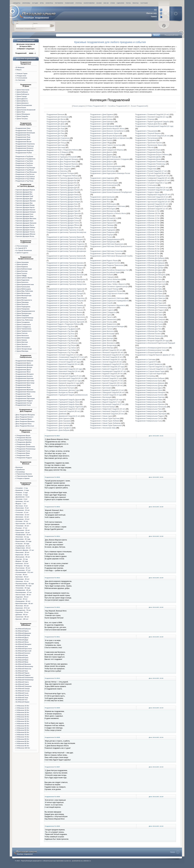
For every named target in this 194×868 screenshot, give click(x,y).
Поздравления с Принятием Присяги (148, 143)
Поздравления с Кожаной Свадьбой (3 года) (106, 378)
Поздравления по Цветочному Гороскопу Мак (63, 277)
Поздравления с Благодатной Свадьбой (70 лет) (64, 376)
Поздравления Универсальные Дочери (149, 386)
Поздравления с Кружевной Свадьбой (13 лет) (107, 390)
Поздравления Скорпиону (25, 144)
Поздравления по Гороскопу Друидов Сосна (63, 221)
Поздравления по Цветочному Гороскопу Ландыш (65, 268)
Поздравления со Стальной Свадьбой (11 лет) (152, 369)
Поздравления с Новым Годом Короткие (105, 418)
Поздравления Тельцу (24, 130)
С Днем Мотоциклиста (24, 300)
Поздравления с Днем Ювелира (102, 348)
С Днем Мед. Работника (24, 291)
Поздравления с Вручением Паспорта (60, 388)
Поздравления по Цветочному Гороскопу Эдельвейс (66, 322)
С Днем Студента (22, 253)
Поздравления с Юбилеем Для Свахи (149, 315)
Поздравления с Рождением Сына (148, 166)
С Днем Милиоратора (23, 296)
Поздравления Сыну (23, 405)
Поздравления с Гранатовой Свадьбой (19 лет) (64, 409)
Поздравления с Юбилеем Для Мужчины (150, 296)
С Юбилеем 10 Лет (22, 706)
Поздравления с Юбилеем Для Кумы (149, 289)
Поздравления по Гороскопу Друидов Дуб (62, 188)
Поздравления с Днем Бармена (102, 115)
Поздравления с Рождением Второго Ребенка (152, 155)
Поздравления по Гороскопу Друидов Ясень (63, 228)
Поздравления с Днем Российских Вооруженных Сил (109, 270)
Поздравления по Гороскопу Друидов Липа (62, 206)
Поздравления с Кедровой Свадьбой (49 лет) (107, 374)
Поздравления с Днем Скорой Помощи (104, 289)
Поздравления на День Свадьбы (58, 169)
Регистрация (20, 29)
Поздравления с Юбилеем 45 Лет (147, 232)
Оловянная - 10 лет (23, 510)
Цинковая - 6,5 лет (22, 501)
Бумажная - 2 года (22, 490)
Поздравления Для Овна (56, 131)
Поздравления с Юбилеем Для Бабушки (150, 258)
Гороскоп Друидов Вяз (24, 194)
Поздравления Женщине (25, 374)
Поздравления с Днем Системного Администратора (109, 287)
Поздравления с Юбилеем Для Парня (149, 303)
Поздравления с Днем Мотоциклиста (104, 218)
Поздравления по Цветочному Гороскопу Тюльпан (65, 310)
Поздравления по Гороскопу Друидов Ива (62, 192)
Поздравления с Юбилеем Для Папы (149, 301)
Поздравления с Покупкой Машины (148, 133)
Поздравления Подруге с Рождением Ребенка (63, 324)
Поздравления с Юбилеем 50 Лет (147, 235)
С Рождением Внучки (23, 438)
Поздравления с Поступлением (147, 138)
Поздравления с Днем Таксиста (102, 317)
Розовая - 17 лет (22, 528)
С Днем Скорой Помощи (24, 318)
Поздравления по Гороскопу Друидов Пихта (63, 216)
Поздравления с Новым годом (101, 416)
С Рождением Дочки (23, 444)
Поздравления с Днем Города (101, 148)
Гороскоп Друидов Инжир (25, 205)
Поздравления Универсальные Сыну (149, 421)
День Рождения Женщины (25, 415)
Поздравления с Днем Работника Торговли (106, 254)
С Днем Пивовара (22, 302)
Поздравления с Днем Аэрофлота (59, 428)
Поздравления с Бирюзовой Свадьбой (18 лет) (64, 371)
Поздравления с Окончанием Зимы (103, 428)
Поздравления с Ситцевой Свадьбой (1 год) (151, 183)
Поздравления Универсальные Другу (149, 388)
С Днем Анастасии (22, 90)
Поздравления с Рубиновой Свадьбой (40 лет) (152, 176)
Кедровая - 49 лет (22, 597)
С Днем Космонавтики (24, 105)
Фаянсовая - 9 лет (22, 508)
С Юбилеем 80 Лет (22, 739)
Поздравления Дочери (24, 367)
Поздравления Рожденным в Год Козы (61, 334)
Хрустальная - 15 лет (23, 524)
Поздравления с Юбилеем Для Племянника (151, 305)
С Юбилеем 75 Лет (22, 737)
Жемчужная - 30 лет (23, 557)
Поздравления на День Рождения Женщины (63, 159)
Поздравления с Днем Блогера (101, 119)
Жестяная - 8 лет (22, 506)
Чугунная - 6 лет (21, 499)
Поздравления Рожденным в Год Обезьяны (62, 343)
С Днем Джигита (22, 99)
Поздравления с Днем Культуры (102, 199)
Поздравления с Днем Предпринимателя (105, 239)
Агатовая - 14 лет (22, 521)
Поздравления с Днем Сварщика (102, 277)
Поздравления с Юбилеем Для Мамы (149, 291)
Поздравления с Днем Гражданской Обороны (107, 150)
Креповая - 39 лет (22, 577)
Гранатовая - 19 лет (23, 532)
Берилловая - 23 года (23, 541)
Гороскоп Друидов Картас (25, 207)
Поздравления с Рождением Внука (148, 150)
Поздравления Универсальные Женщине (150, 393)
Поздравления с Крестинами (101, 388)
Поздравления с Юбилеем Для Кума (148, 287)
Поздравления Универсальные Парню (149, 411)
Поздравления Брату (23, 363)
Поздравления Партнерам (25, 398)
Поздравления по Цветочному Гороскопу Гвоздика (65, 239)
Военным (19, 467)
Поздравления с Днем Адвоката (58, 418)
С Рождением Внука (23, 436)
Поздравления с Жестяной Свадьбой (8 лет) (106, 357)
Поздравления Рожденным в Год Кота (60, 336)
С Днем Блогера (21, 271)
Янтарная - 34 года (22, 566)
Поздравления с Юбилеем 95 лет (147, 256)
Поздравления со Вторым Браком (147, 353)
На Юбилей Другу (22, 638)
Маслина (26, 218)
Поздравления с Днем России (101, 268)
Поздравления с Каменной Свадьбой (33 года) (107, 367)
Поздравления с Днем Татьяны (101, 322)
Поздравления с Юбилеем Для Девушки (150, 263)
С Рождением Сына (23, 451)
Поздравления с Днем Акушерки (58, 421)
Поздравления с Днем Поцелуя (101, 235)
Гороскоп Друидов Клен (24, 214)
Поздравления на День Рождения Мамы (61, 162)
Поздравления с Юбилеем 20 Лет (147, 221)
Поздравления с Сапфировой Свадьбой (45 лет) (153, 178)
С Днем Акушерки (22, 262)
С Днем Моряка (21, 298)
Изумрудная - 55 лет (23, 601)
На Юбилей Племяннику (24, 677)
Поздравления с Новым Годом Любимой (105, 421)
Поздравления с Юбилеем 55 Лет (147, 237)
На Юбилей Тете (22, 700)
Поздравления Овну (23, 128)
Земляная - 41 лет (22, 581)
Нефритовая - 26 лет (23, 548)
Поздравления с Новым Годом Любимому (105, 423)
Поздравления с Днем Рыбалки (102, 275)
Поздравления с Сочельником (146, 185)
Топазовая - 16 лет (22, 526)
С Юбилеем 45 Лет (22, 724)
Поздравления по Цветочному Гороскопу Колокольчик (66, 258)
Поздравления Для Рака (55, 133)
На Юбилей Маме (22, 660)
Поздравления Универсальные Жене (149, 390)
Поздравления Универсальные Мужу (149, 402)
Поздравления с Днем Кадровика (102, 178)
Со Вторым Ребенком (23, 440)
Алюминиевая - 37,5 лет (24, 572)
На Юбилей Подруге (23, 675)
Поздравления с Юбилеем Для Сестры (149, 322)
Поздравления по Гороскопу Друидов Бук (62, 180)
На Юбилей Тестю (22, 695)
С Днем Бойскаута (22, 94)
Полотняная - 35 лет (23, 568)
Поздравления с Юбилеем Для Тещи (149, 331)
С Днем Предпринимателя (25, 311)
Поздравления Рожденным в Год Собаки (61, 350)
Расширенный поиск (172, 35)
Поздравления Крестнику (25, 381)
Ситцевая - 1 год (22, 488)
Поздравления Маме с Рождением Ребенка (62, 150)
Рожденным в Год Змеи (24, 161)
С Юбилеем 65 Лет (22, 732)
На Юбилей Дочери (23, 635)
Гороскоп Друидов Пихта (25, 225)
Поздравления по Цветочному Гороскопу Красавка (65, 263)
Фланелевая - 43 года (23, 586)
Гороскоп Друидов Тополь (25, 232)
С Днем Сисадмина (23, 322)
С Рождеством (21, 76)
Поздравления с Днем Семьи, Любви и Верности (108, 284)
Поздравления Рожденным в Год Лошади (62, 338)
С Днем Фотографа (23, 338)
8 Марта (18, 70)
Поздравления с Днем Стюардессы (103, 312)
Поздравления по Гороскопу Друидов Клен (62, 204)
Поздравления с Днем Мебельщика (103, 204)
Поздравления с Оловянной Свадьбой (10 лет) (152, 115)
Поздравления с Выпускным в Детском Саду (63, 390)
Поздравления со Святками (145, 360)
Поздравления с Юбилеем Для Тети (148, 329)
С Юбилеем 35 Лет (22, 719)
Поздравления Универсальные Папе (148, 409)
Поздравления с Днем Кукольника (103, 197)
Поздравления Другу (23, 370)
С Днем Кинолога (22, 282)
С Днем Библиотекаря (24, 269)
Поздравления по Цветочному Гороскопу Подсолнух (66, 298)
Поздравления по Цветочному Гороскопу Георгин (64, 242)
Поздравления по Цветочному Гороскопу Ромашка (65, 305)
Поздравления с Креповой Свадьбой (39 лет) (107, 386)
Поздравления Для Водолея (57, 122)
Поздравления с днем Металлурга (103, 209)
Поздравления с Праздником (146, 140)
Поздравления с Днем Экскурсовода (104, 345)
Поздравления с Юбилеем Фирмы (148, 338)
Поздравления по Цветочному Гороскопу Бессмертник (66, 232)
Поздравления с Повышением (146, 131)
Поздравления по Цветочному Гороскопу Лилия (64, 270)
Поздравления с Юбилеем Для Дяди (148, 272)
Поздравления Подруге (24, 401)
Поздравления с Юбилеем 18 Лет (147, 218)
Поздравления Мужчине (24, 390)
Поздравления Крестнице (25, 383)
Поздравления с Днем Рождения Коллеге (105, 263)
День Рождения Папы (23, 424)
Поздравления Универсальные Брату (149, 381)
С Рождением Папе (23, 455)
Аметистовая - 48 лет (23, 595)
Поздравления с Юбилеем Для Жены (149, 277)
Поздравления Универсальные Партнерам (151, 414)
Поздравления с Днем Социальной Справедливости (109, 301)
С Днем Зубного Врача (24, 278)
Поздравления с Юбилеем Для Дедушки (150, 265)
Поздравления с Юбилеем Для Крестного (150, 282)
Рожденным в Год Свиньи (25, 177)
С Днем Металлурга (23, 293)
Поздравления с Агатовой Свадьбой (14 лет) (63, 355)
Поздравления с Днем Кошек (101, 188)
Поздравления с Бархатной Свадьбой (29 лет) (63, 364)
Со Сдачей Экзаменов (24, 250)
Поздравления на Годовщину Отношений (62, 157)
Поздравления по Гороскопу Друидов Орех (62, 211)
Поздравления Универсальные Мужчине (150, 404)
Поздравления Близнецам (25, 133)
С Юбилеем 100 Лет (23, 748)
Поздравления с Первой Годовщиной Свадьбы (152, 122)
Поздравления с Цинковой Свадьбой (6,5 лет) (152, 204)
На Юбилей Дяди (22, 640)
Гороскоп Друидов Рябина (25, 227)
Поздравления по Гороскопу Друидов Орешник (64, 213)
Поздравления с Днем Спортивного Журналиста (108, 305)
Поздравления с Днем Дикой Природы (104, 157)
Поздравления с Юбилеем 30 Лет (147, 225)
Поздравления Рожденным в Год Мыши (61, 341)
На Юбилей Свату (22, 682)
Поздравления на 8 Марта (56, 155)
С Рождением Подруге (24, 458)
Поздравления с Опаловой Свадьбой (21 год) (152, 117)
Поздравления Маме (23, 385)
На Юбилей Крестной (23, 651)
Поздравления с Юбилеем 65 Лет (147, 242)
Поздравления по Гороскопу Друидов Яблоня (63, 225)
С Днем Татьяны (22, 119)
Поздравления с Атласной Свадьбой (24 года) (63, 362)
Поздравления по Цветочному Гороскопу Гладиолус (65, 244)
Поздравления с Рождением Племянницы (150, 164)
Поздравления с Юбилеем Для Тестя (149, 327)
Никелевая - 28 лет (22, 552)
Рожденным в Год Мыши (25, 170)
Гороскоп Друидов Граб (24, 196)
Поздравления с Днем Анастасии (59, 423)
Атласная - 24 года (22, 544)
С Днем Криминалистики (25, 284)
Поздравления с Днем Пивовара (102, 225)
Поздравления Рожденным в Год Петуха (61, 345)
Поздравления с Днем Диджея (101, 155)
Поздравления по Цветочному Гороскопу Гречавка (65, 249)
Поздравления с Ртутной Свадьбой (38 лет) (151, 173)
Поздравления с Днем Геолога (101, 140)
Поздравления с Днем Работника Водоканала (107, 244)
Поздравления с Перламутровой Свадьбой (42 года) (154, 126)
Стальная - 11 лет (22, 512)
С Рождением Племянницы (26, 449)
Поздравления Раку (23, 135)
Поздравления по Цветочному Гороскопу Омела (64, 291)
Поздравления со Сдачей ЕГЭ (146, 362)
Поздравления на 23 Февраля (57, 152)
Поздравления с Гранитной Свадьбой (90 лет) (63, 411)
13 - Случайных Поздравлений (116, 106)
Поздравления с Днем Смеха (101, 296)
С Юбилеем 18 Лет (22, 710)
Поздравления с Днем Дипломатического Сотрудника (110, 159)
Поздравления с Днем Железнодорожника (106, 166)
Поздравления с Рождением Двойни (148, 157)
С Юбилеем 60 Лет (22, 730)
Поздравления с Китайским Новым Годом (105, 376)
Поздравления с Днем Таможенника (103, 320)
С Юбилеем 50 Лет (22, 726)
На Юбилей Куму (22, 655)
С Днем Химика (21, 340)
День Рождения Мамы (24, 419)
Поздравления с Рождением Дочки (148, 159)
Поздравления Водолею (24, 150)
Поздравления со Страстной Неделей (149, 374)
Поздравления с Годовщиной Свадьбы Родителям (65, 407)
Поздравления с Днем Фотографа (102, 334)
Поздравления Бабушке (24, 361)
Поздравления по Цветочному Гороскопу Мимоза (64, 282)
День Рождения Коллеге (24, 417)
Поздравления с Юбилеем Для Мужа (149, 294)
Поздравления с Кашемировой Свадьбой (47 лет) (108, 371)
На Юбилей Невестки (23, 669)
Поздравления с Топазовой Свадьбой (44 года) (152, 190)
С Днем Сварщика (22, 315)
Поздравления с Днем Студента (102, 310)
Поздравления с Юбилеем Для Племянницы (151, 308)
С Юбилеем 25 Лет (22, 715)
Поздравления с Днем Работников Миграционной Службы (111, 256)
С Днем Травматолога (24, 331)
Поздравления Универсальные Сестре (149, 418)
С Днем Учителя (21, 333)
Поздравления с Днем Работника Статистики (107, 251)
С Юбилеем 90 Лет (22, 743)
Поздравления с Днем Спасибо (102, 303)
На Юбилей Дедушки (23, 633)
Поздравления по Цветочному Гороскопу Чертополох (66, 317)
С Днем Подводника (23, 307)
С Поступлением (22, 246)
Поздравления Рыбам (24, 153)
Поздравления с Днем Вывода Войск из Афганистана (110, 138)
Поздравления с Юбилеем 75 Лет (147, 246)
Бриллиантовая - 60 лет (24, 603)
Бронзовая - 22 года (23, 539)
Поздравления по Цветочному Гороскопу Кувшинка (65, 265)
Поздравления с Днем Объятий (102, 221)
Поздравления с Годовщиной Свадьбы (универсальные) (67, 395)
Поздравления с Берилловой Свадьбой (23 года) (64, 369)
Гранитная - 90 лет (22, 617)
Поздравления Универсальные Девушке (150, 383)
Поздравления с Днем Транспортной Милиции (107, 327)
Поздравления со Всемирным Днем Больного (152, 348)
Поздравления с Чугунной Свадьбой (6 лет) (151, 206)
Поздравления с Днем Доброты (102, 162)
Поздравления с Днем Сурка (101, 315)
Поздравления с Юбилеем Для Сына (149, 324)
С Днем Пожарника (23, 309)
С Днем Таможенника (23, 329)
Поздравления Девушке (24, 365)
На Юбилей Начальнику (24, 666)
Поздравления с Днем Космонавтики (103, 185)
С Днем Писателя (22, 304)
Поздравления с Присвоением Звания (149, 145)
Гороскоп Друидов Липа (24, 216)
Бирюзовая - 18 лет (23, 530)
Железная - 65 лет (22, 606)
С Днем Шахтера (22, 342)
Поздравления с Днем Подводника (103, 230)
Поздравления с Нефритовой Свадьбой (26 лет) (108, 409)
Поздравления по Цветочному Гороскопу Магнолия (65, 275)
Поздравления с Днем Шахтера (102, 338)
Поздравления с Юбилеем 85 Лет (147, 251)
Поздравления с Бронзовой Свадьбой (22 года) (64, 381)
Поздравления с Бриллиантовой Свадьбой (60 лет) (65, 378)
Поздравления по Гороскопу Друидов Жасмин (63, 190)
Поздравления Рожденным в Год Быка (61, 327)
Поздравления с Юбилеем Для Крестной (150, 284)
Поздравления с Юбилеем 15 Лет (147, 216)
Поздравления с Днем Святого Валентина (105, 279)
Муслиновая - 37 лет (23, 570)
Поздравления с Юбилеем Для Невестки (150, 298)
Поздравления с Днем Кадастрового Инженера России (110, 173)
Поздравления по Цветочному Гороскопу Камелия (65, 256)
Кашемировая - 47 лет (24, 592)
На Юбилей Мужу (22, 662)
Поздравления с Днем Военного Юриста (105, 133)
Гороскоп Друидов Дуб (24, 199)
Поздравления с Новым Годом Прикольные (106, 425)
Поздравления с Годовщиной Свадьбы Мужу (63, 404)
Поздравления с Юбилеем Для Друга (149, 270)
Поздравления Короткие (24, 378)
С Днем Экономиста (23, 347)
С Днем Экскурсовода (24, 349)
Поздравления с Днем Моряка (101, 216)
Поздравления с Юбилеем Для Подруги (150, 310)
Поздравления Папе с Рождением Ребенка (62, 176)
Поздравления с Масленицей (101, 397)
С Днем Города (21, 96)
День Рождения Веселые (25, 426)
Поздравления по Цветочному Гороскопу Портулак (65, 301)
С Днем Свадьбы (22, 116)
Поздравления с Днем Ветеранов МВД (104, 126)
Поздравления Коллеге (24, 376)
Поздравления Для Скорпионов (58, 138)
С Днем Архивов (22, 264)
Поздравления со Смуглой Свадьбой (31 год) (152, 367)
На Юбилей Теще (22, 698)
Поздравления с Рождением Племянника (150, 162)
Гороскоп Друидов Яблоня (25, 234)
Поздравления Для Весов (56, 119)
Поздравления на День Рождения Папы (61, 166)
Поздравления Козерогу (24, 148)
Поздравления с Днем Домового (102, 164)
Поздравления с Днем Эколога (101, 341)
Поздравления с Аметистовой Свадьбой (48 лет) (64, 360)
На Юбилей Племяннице (25, 680)
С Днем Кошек (21, 108)
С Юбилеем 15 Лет (22, 708)
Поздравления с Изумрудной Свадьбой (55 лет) (107, 364)
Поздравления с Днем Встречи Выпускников (106, 136)
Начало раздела (79, 106)
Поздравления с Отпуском (145, 119)
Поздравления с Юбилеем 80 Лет (147, 249)
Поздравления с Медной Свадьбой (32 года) (106, 400)
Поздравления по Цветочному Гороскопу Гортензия (65, 246)
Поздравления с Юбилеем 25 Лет (147, 223)
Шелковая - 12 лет (22, 517)
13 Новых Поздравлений (95, 106)
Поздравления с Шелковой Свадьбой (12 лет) (152, 209)
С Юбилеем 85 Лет (22, 741)
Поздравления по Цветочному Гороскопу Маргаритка (66, 279)
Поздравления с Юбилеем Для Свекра (149, 317)
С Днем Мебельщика (23, 289)
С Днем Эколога (21, 344)
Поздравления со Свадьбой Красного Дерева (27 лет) (155, 355)
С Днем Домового (22, 103)
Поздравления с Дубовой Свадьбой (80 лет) (106, 350)
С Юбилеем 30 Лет (22, 717)
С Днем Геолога (21, 273)
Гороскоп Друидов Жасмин (26, 201)
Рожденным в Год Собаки (25, 179)
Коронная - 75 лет (22, 612)
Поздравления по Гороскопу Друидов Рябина (63, 218)
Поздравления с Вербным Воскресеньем (61, 386)
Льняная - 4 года (22, 495)
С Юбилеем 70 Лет (22, 735)
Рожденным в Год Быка (24, 156)
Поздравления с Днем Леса (100, 202)
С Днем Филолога (22, 336)
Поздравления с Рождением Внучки (148, 152)
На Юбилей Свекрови (23, 686)
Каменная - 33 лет (22, 563)
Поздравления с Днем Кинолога (102, 180)
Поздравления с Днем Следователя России (106, 291)
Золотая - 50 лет (22, 599)
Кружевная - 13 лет (23, 519)
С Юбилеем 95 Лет (22, 746)
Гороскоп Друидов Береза (25, 190)
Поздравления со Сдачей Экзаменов (149, 364)
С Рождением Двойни (23, 442)
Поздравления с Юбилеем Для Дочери (149, 268)
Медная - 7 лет (21, 504)
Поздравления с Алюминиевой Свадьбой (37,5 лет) (65, 357)
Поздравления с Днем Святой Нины (103, 282)
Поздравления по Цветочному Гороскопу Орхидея (65, 294)
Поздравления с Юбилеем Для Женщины (150, 275)
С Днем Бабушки (22, 92)
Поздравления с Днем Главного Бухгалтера (106, 145)
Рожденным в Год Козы (24, 163)
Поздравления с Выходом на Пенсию (60, 393)
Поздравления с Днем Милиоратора (103, 211)
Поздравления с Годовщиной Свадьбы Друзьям (64, 400)
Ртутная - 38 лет (21, 575)
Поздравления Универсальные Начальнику (151, 407)
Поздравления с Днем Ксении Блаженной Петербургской (111, 192)
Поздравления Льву (23, 137)
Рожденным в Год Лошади (25, 168)
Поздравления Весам (23, 142)
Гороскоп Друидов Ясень (25, 236)
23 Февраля (20, 67)
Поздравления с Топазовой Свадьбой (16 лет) (152, 188)
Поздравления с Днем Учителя (101, 329)
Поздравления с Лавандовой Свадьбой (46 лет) (107, 393)
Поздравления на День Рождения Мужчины (62, 164)
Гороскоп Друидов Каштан (25, 210)
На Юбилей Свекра (23, 689)
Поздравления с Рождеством (146, 169)
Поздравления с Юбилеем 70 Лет (147, 244)
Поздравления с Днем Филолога (102, 331)
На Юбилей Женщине (23, 644)
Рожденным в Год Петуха (25, 174)
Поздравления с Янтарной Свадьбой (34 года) (152, 341)
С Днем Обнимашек (23, 114)
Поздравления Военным (55, 115)
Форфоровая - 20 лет (23, 535)
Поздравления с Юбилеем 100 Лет (148, 213)
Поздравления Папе (23, 394)
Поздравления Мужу (23, 387)
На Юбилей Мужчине (23, 664)
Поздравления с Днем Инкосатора (103, 171)
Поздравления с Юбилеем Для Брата (149, 261)
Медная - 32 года (22, 561)
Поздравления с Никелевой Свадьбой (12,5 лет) (108, 411)
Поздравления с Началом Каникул (103, 407)
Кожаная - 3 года (22, 493)
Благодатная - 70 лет (23, 610)
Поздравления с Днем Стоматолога (103, 308)
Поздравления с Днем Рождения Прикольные (107, 265)
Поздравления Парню (24, 396)
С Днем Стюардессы (23, 327)
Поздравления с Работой (144, 148)
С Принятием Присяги (24, 474)
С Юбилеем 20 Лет (22, 712)
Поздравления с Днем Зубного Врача (104, 169)
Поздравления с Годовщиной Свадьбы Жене (63, 402)
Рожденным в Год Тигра (24, 181)
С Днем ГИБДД (21, 276)
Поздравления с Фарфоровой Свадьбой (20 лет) (153, 195)
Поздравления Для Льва (55, 129)
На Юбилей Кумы (22, 658)
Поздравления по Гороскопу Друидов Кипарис (63, 202)
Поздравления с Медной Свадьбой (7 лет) (106, 402)
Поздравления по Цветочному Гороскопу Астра (64, 230)
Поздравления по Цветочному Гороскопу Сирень (64, 308)
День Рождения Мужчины (25, 421)
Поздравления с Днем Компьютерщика (104, 183)
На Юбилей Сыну (22, 693)
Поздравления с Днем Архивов (58, 425)
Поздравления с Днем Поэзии (101, 237)
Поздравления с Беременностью (59, 367)
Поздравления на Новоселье (57, 171)
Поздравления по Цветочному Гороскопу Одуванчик (66, 289)
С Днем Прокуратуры (23, 313)
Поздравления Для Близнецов (58, 117)
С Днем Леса (20, 112)
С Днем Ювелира (22, 351)
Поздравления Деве (23, 139)
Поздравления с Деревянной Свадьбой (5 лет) (64, 416)
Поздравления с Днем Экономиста (103, 343)
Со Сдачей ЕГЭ (21, 248)
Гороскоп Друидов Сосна (25, 230)
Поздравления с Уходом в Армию (147, 192)
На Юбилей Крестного (24, 649)
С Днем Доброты (22, 101)
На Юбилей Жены (22, 642)
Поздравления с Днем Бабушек (58, 430)
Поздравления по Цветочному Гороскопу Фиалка (64, 312)
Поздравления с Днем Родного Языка (104, 261)
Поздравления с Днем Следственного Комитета (107, 294)
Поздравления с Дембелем (56, 414)
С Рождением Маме (23, 453)
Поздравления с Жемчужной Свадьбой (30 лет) (107, 355)
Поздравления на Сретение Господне (60, 173)
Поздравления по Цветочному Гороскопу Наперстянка (66, 284)
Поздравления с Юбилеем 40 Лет (147, 230)
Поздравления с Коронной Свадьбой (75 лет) (107, 381)
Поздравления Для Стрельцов (58, 140)
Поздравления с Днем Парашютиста (103, 223)
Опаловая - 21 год (22, 537)
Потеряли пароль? (30, 29)
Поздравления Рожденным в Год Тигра (61, 353)
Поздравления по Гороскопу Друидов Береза (63, 178)
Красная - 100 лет (22, 619)
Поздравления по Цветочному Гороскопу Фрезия (64, 315)
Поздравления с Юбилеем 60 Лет (147, 239)
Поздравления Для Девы (56, 124)
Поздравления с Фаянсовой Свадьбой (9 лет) (152, 197)
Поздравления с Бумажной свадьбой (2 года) (63, 383)
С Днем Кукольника (23, 287)
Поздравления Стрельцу (25, 146)
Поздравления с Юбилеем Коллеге (148, 334)
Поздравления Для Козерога (57, 126)
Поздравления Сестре (24, 403)
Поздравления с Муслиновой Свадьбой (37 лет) (108, 404)
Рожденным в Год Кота (24, 165)
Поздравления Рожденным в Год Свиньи (61, 348)
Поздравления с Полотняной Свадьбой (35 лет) (152, 136)
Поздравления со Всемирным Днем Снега (151, 350)
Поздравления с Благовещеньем (59, 374)
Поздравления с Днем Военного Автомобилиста (108, 131)
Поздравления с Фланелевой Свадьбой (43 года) (153, 199)
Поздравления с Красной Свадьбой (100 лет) (107, 383)
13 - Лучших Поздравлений (137, 106)
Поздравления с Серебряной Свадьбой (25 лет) (153, 180)
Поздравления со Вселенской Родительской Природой (155, 343)
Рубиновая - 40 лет (23, 579)
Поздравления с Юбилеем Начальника (149, 336)
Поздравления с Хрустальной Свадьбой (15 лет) (153, 202)
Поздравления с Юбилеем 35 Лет (147, 228)
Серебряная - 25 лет (23, 546)
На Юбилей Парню (22, 673)
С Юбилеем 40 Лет (22, 721)
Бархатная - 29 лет (22, 555)
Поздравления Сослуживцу (145, 376)
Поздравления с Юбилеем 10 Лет (147, 211)
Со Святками (20, 80)
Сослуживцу (20, 472)
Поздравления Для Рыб (55, 136)
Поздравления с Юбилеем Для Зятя (148, 279)
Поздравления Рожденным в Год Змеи (61, 331)
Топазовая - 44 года (23, 588)
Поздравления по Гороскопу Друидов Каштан (63, 199)
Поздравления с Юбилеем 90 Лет (147, 254)
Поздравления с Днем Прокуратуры (103, 242)
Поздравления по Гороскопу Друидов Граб (62, 185)
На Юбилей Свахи (22, 684)
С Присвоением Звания (24, 476)
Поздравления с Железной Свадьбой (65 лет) (107, 353)
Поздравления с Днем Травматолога (104, 324)
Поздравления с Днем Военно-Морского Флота (107, 129)
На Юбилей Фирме (22, 702)
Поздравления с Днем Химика (101, 336)
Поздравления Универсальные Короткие (150, 397)
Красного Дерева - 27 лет (25, 550)
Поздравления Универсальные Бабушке (150, 378)
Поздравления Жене (23, 372)
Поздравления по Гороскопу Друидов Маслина (64, 209)
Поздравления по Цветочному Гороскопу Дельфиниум (66, 251)
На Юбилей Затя (22, 646)
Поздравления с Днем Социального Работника (107, 298)
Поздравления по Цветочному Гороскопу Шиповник (65, 320)
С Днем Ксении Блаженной (25, 110)
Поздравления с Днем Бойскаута (102, 122)
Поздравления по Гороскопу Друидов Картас (63, 197)
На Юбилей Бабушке (23, 629)
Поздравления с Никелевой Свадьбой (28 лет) (107, 414)
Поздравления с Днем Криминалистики (104, 190)
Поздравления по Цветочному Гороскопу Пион (64, 296)
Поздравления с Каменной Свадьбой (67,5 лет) (107, 369)
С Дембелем (20, 470)
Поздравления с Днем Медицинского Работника (108, 206)
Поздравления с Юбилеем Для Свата (149, 312)
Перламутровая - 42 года (25, 584)
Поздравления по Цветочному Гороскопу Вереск (64, 237)
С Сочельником (21, 78)
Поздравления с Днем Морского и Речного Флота (108, 213)
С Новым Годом (21, 73)
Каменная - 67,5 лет (23, 608)
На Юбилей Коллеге (23, 653)
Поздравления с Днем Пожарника (102, 232)
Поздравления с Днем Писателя (102, 228)
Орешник (26, 223)
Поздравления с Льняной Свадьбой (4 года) (106, 395)
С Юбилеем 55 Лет (22, 728)
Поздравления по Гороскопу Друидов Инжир (63, 195)
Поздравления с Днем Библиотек (102, 117)
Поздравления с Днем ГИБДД (101, 143)
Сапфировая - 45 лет (23, 590)
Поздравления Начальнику (25, 392)
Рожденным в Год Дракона (25, 159)
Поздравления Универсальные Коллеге (150, 395)
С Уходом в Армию (23, 478)
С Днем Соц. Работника (24, 320)
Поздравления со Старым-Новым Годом (150, 371)
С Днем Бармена (22, 267)
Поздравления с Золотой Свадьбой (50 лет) (106, 362)
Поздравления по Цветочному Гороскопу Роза (63, 303)
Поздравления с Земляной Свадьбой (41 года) (107, 360)
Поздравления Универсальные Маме (149, 400)
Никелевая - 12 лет (22, 515)
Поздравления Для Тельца (56, 143)
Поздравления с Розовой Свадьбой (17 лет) (151, 171)
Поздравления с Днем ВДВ (100, 124)
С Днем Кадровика (22, 280)
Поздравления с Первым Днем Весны (149, 124)
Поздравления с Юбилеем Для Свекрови (150, 320)
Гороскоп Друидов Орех (24, 221)
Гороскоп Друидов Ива (24, 203)
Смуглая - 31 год (22, 559)
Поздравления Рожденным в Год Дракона (62, 329)
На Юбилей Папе (22, 671)
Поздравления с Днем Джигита (101, 152)
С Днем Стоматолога (23, 324)
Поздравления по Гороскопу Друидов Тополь (63, 223)
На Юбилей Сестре (23, 691)
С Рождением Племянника (25, 447)
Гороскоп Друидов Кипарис (26, 212)
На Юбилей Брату (22, 631)
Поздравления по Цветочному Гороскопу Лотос (64, 272)
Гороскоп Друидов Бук (24, 192)
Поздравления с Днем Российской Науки (105, 272)
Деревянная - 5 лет (23, 497)
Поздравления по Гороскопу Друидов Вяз (62, 183)
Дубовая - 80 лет (22, 615)
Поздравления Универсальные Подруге (150, 416)
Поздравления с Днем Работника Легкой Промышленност (111, 246)
